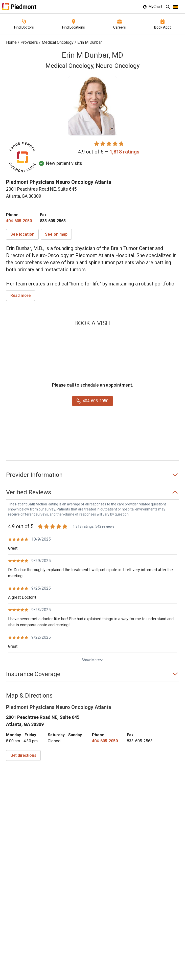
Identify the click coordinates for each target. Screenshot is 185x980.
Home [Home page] (11, 42)
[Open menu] (176, 7)
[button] (22, 234)
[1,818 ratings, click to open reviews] (124, 152)
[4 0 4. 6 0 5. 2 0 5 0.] (19, 221)
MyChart (153, 7)
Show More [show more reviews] (92, 660)
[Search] (168, 7)
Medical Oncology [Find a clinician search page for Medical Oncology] (58, 42)
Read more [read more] (20, 295)
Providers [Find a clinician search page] (29, 42)
